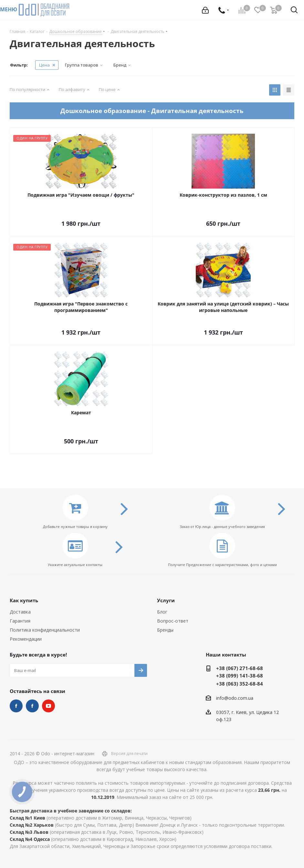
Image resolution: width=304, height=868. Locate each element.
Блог (162, 612)
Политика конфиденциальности (45, 630)
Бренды (165, 630)
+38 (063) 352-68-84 (240, 684)
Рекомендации (26, 639)
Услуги (166, 600)
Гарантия (20, 621)
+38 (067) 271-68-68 (240, 668)
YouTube (48, 706)
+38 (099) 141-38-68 (240, 676)
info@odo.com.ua (235, 698)
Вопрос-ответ (173, 621)
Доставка (20, 612)
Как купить (24, 600)
